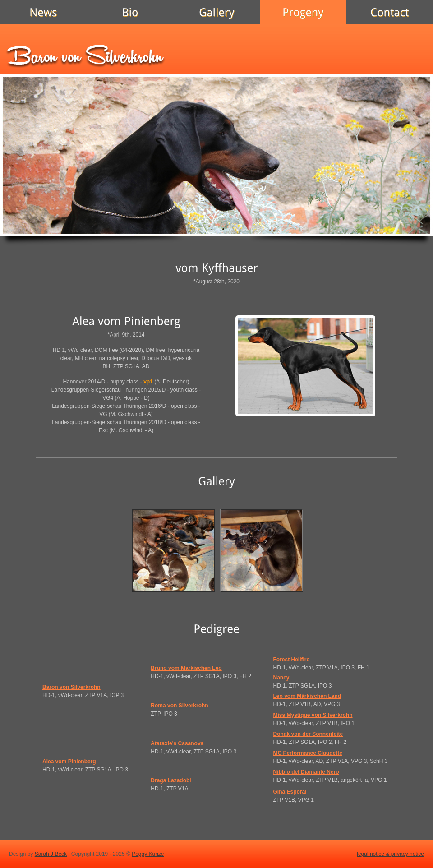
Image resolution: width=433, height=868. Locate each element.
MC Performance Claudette (308, 753)
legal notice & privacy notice (390, 854)
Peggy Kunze (148, 854)
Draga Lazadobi (171, 780)
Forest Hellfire (292, 660)
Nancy (281, 678)
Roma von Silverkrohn (179, 706)
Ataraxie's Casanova (177, 743)
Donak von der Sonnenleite (308, 734)
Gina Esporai (290, 792)
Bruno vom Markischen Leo (186, 668)
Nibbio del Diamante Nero (306, 772)
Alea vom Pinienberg (69, 762)
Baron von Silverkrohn (71, 687)
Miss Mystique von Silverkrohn (313, 715)
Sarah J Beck (51, 854)
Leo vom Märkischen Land (307, 696)
